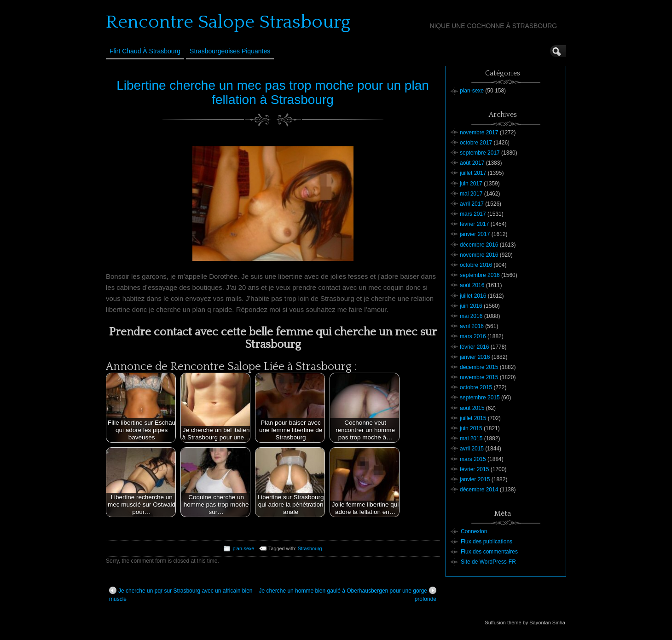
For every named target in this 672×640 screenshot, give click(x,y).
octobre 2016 (476, 265)
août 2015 (472, 408)
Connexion (474, 531)
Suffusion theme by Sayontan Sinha (525, 623)
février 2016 (474, 347)
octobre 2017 (476, 143)
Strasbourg (310, 548)
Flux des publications (487, 542)
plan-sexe (243, 548)
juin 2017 (471, 184)
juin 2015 (471, 428)
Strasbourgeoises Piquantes (230, 51)
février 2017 (474, 224)
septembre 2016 (480, 275)
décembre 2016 (479, 245)
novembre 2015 (479, 377)
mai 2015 (471, 438)
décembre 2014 (479, 490)
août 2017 (472, 163)
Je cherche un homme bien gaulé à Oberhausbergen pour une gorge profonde (348, 594)
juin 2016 (471, 306)
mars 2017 (473, 214)
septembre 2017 (480, 153)
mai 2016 (471, 316)
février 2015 (474, 469)
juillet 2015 (473, 418)
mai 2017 (471, 194)
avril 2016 (472, 326)
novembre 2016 (479, 255)
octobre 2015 (476, 387)
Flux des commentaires (489, 552)
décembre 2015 (479, 367)
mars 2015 (473, 459)
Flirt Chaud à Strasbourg (145, 51)
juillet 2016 (473, 296)
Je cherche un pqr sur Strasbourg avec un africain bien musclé (181, 594)
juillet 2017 (473, 173)
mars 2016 (473, 336)
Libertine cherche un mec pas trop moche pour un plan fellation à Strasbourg (273, 92)
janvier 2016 (475, 357)
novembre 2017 (479, 133)
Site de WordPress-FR (488, 562)
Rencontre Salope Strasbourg (228, 22)
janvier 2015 (475, 479)
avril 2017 (472, 204)
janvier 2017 (475, 234)
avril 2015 (472, 449)
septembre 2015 (480, 398)
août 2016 (472, 285)
